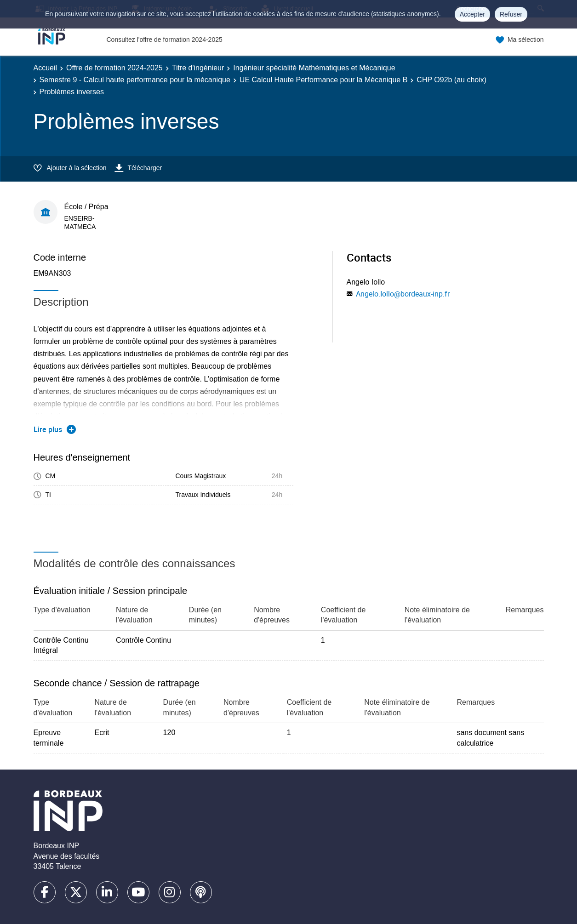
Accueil (46, 68)
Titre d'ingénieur (198, 68)
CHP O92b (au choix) (451, 80)
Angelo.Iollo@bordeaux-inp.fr (403, 294)
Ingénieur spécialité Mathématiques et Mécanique (314, 68)
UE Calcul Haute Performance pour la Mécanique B (324, 80)
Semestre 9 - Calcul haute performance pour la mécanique (135, 80)
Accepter (472, 14)
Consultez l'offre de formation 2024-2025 (165, 40)
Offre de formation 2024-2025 (114, 68)
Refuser (511, 14)
